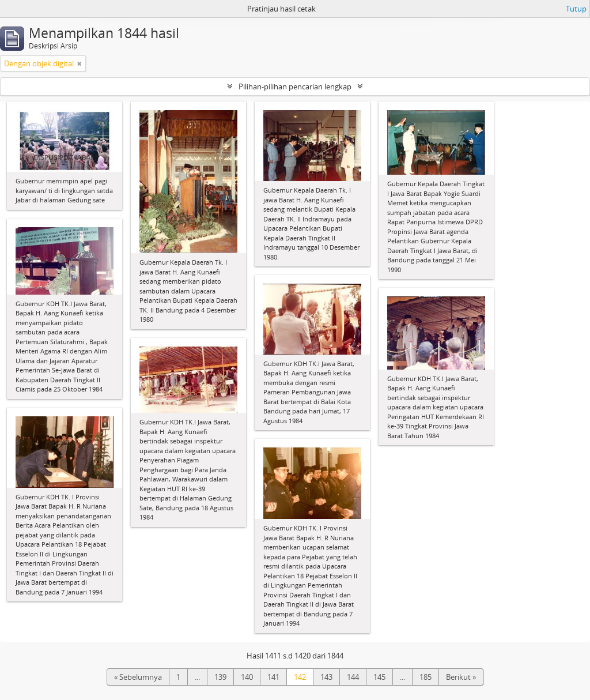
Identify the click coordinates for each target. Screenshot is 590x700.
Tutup (576, 9)
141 (273, 677)
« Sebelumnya (138, 677)
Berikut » (461, 677)
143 (326, 677)
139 (220, 677)
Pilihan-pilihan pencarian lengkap (295, 86)
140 (247, 677)
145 (379, 677)
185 (426, 677)
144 (353, 677)
